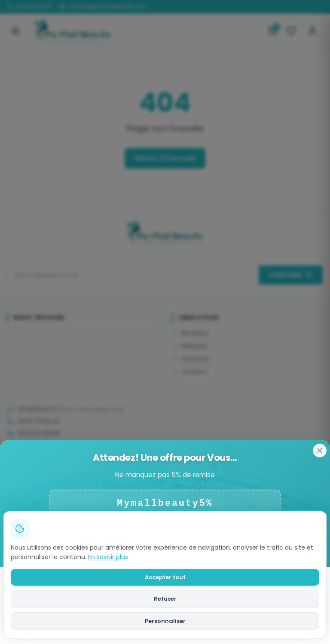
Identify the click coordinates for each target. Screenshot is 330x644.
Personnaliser (165, 621)
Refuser (165, 599)
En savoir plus (108, 557)
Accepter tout (165, 577)
